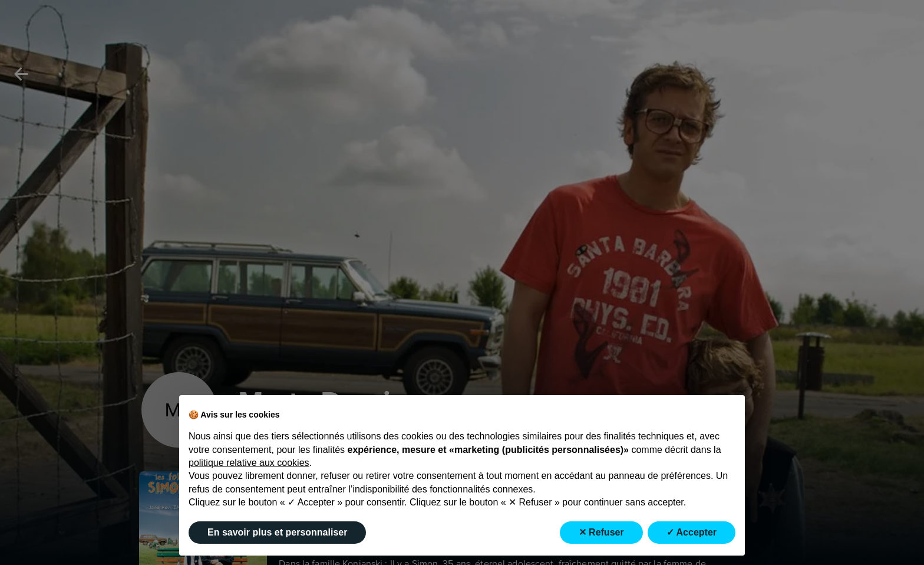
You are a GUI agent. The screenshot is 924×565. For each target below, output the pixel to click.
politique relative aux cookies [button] (249, 463)
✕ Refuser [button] (601, 532)
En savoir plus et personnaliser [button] (277, 532)
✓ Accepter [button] (692, 532)
